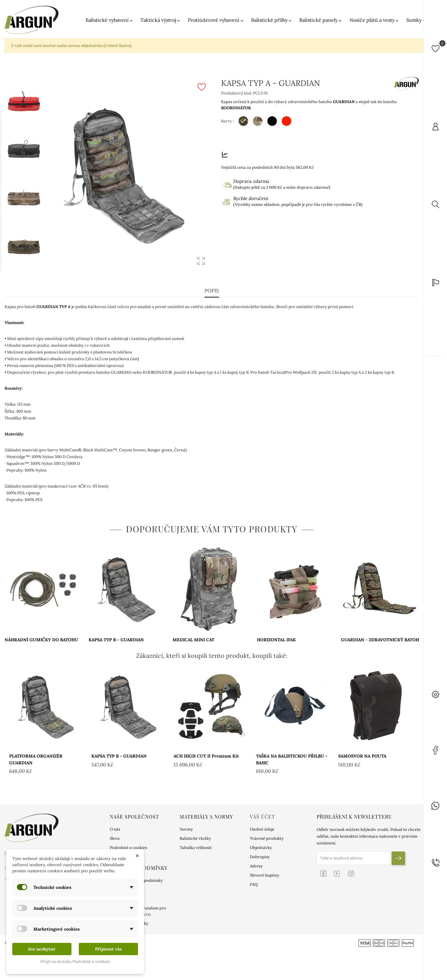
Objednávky (261, 848)
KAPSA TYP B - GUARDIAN (116, 640)
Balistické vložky (195, 838)
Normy (186, 829)
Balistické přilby (272, 20)
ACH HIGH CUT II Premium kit (206, 756)
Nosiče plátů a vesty (374, 20)
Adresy (256, 866)
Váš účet (262, 817)
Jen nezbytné (42, 949)
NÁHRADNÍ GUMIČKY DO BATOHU (41, 640)
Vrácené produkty (267, 838)
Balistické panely (321, 20)
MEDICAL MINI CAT (193, 640)
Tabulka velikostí (196, 848)
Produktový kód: (237, 93)
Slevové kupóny (265, 875)
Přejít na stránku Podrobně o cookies (75, 961)
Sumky (416, 20)
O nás (115, 829)
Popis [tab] (212, 291)
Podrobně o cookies (128, 848)
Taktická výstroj (161, 20)
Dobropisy (260, 857)
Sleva (115, 838)
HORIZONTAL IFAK (276, 640)
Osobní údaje (262, 829)
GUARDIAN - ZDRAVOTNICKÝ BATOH (380, 640)
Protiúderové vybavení (216, 20)
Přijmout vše (109, 949)
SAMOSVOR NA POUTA (362, 756)
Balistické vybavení (110, 20)
